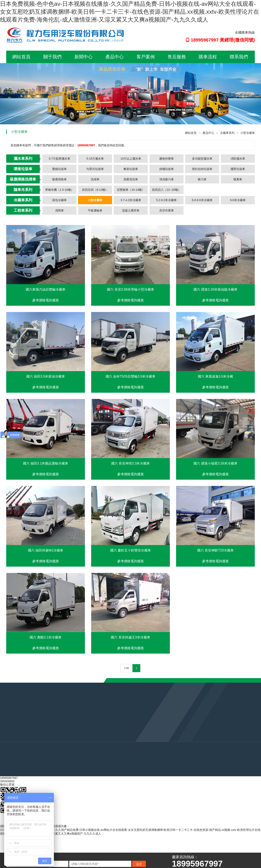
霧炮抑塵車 (167, 159)
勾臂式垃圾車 (95, 169)
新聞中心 (83, 57)
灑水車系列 (23, 159)
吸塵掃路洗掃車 (23, 179)
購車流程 (208, 57)
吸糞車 (238, 179)
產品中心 (115, 57)
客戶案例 (146, 57)
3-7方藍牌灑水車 (59, 159)
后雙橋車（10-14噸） (131, 190)
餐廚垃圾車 (131, 169)
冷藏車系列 (227, 133)
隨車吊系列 (23, 190)
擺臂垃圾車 (238, 169)
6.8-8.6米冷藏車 (202, 200)
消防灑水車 (238, 159)
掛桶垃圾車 (167, 169)
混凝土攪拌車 (131, 210)
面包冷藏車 (59, 200)
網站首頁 (21, 57)
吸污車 (202, 179)
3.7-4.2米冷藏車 (131, 200)
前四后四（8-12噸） (95, 190)
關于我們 (52, 57)
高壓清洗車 (131, 179)
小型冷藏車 (248, 133)
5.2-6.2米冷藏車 (167, 200)
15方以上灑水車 (131, 159)
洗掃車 (95, 179)
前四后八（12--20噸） (166, 190)
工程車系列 (23, 210)
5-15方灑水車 (95, 159)
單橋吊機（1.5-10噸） (59, 190)
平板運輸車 (95, 210)
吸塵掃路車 (59, 179)
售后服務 (177, 57)
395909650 (7, 781)
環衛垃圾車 (23, 169)
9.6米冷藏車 (238, 200)
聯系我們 (239, 57)
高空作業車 (167, 210)
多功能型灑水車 (202, 159)
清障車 (59, 210)
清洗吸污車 (167, 179)
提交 (139, 864)
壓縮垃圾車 (59, 169)
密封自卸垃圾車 (202, 169)
